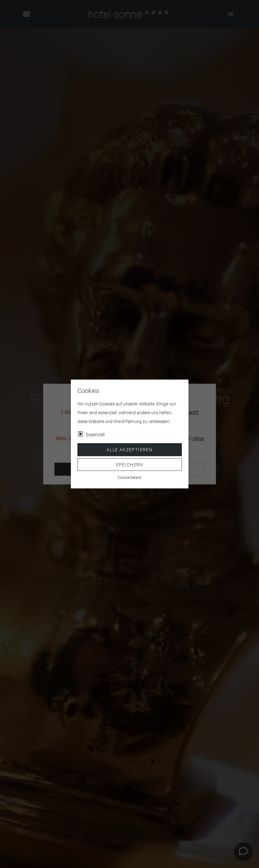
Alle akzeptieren (129, 450)
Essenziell (95, 435)
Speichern (129, 464)
